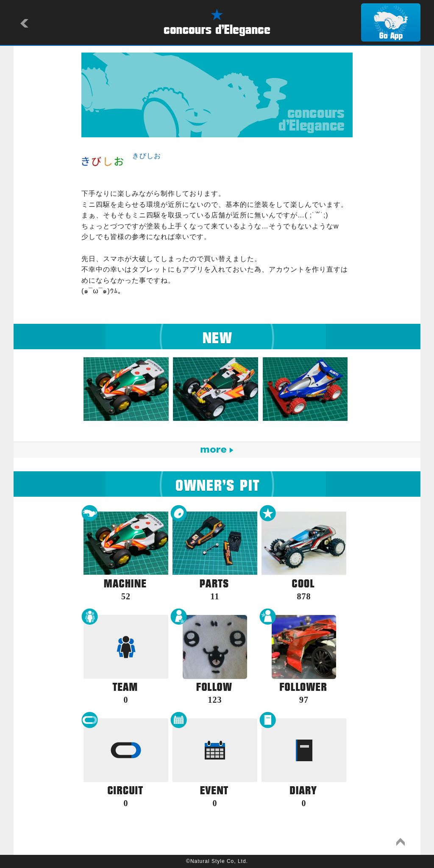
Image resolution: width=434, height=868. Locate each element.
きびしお (147, 156)
